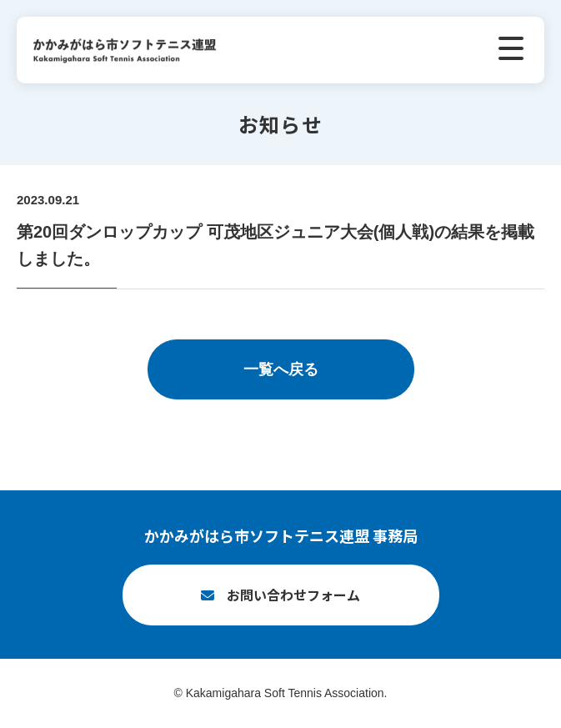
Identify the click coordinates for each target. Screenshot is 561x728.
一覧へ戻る (281, 369)
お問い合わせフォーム (293, 595)
